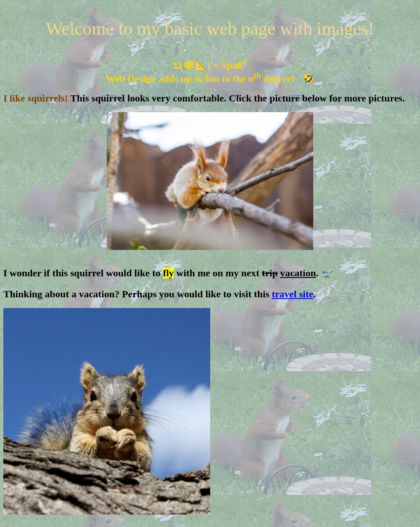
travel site (292, 294)
